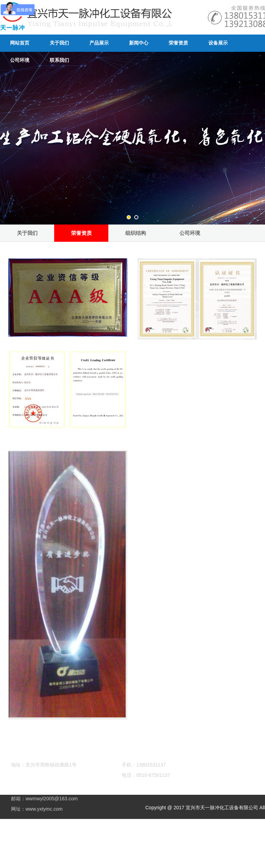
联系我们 (59, 60)
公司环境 (190, 233)
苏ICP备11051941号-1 (83, 832)
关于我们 (59, 43)
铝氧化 (36, 856)
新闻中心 (139, 43)
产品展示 (99, 43)
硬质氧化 (55, 856)
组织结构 (136, 233)
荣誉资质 (178, 43)
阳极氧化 (75, 856)
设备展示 (218, 43)
